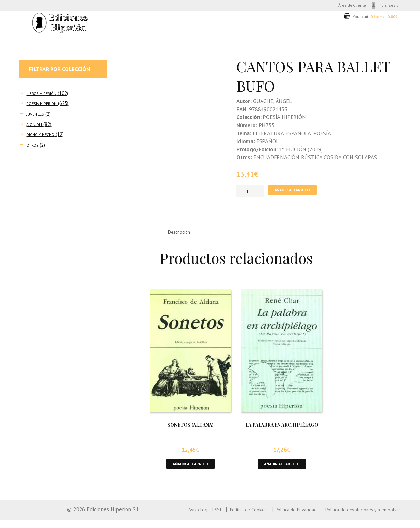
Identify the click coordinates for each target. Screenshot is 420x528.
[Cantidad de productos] (250, 193)
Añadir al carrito (298, 193)
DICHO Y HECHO (43, 137)
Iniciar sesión (387, 6)
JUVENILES (37, 116)
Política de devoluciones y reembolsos (355, 517)
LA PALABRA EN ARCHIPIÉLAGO (282, 430)
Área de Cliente (342, 6)
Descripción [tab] (183, 237)
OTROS (34, 147)
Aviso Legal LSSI (168, 517)
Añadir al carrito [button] (191, 470)
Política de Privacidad (276, 517)
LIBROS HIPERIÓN (45, 95)
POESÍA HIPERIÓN (45, 106)
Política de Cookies (219, 517)
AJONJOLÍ (36, 126)
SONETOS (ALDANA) (190, 430)
